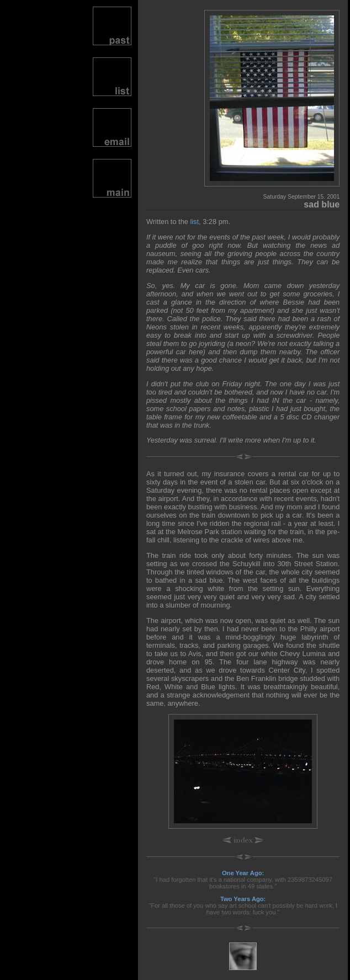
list (194, 222)
